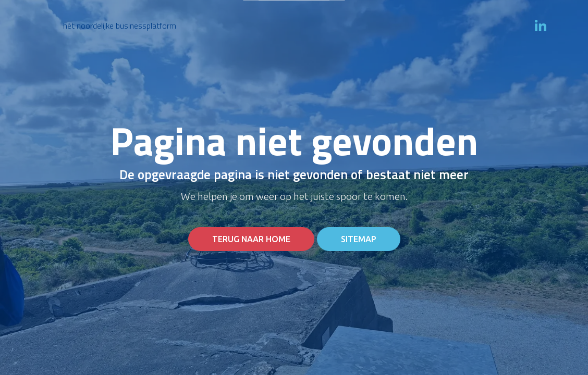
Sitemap (359, 239)
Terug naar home (251, 239)
